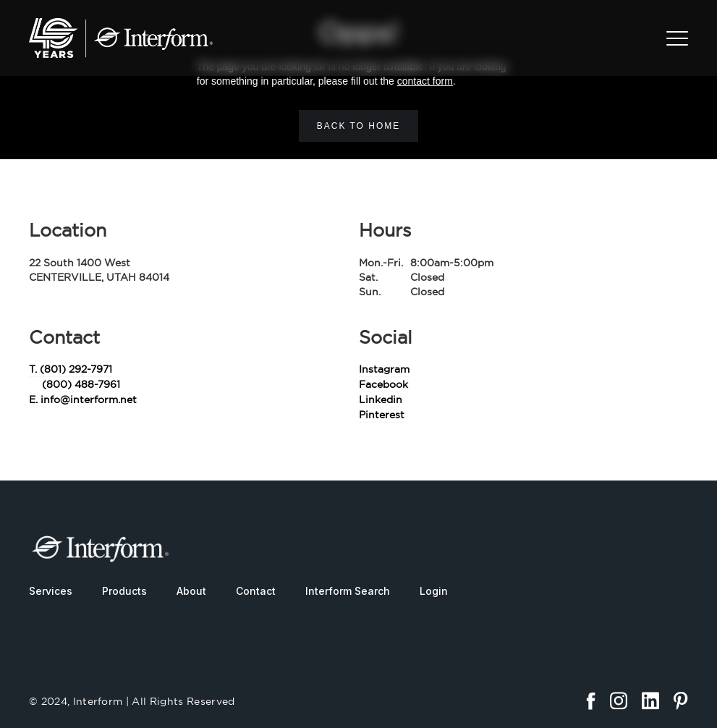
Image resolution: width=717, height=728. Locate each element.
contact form (425, 81)
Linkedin (381, 399)
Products (124, 591)
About (191, 591)
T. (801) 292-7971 (71, 369)
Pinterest (382, 415)
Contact (256, 591)
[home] (121, 38)
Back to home (359, 126)
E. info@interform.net (83, 399)
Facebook (383, 384)
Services (51, 591)
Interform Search (348, 591)
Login (434, 591)
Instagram (384, 369)
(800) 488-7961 (81, 384)
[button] (677, 38)
